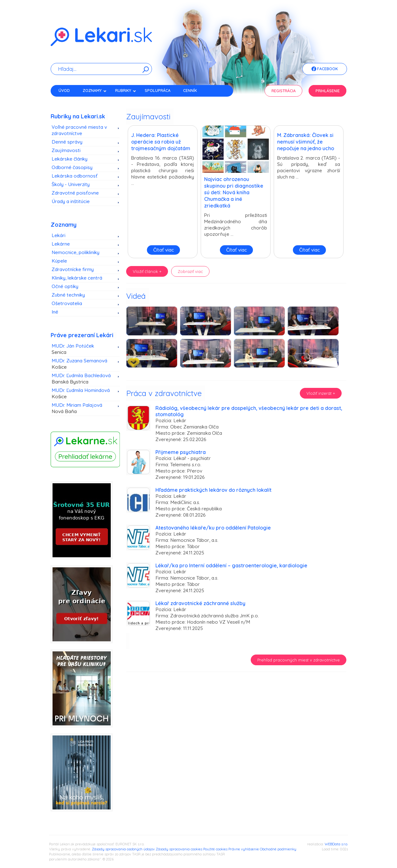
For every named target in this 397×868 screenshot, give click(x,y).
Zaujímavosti (66, 150)
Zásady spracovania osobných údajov (123, 849)
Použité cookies (215, 849)
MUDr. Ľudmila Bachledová (83, 379)
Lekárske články (70, 159)
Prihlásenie (328, 91)
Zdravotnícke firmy (73, 269)
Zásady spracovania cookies (179, 849)
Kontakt (67, 102)
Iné (55, 312)
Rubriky (126, 91)
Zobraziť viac (190, 271)
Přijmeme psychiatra (181, 452)
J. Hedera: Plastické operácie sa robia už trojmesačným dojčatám (161, 142)
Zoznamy (95, 91)
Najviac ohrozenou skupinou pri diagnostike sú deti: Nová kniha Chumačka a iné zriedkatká (234, 192)
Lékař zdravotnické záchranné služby (200, 603)
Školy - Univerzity (71, 184)
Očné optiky (65, 286)
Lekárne (61, 244)
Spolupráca (158, 91)
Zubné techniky (68, 295)
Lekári (59, 235)
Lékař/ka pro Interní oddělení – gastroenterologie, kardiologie (231, 565)
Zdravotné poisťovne (75, 193)
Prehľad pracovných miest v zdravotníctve (299, 660)
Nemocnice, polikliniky (75, 252)
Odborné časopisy (72, 167)
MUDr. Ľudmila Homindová (83, 394)
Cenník (190, 91)
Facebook (325, 69)
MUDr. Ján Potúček (83, 349)
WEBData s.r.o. (336, 844)
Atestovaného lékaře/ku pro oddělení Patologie (213, 528)
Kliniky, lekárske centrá (77, 278)
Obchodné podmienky (278, 849)
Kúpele (59, 261)
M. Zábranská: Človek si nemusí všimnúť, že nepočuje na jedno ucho (306, 142)
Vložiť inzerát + (321, 393)
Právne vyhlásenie (244, 849)
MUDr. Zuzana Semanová (83, 364)
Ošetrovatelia (67, 303)
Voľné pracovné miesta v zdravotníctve (79, 130)
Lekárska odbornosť (75, 176)
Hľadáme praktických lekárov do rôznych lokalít (213, 490)
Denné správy (67, 142)
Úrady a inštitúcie (71, 201)
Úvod (64, 91)
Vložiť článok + (147, 271)
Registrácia (284, 91)
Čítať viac (164, 250)
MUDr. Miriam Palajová (83, 408)
